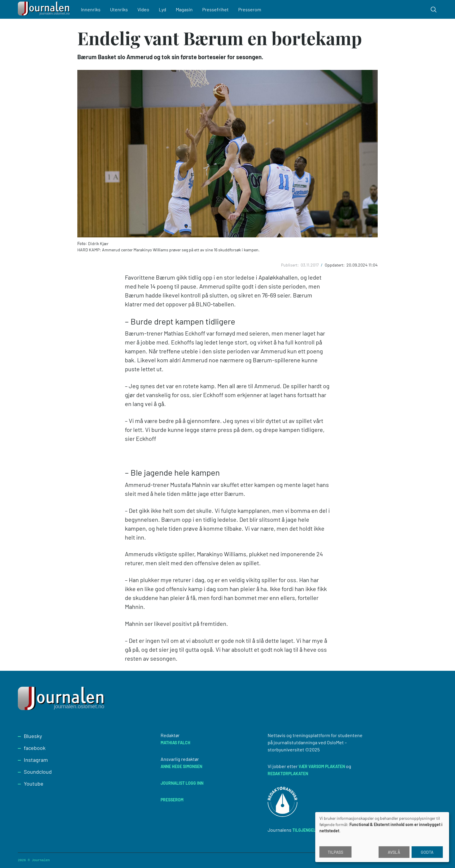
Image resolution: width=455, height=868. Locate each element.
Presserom (250, 9)
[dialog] (382, 837)
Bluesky (33, 736)
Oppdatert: (335, 265)
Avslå (394, 852)
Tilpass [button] (335, 852)
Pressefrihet (215, 9)
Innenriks (91, 9)
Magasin (184, 9)
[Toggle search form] (434, 10)
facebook (35, 748)
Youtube (34, 784)
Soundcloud (38, 772)
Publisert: (290, 265)
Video (143, 9)
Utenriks (119, 9)
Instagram (36, 760)
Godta (427, 852)
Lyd (163, 9)
